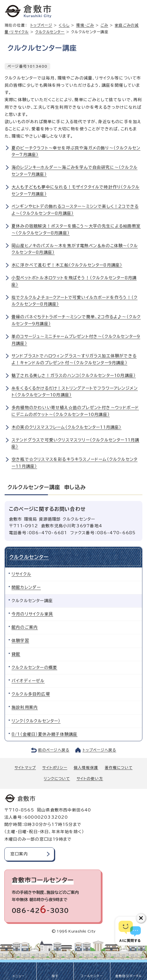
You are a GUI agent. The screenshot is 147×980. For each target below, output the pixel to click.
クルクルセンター (50, 32)
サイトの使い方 (90, 779)
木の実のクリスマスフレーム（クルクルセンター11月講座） (67, 427)
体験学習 (20, 641)
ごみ (104, 25)
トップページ (41, 25)
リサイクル (21, 574)
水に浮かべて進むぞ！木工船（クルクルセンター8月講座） (67, 265)
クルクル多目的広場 (31, 694)
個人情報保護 (86, 768)
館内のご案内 (25, 627)
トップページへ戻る (99, 750)
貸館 (16, 654)
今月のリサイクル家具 (32, 614)
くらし (64, 25)
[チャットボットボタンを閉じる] (141, 918)
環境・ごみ (85, 25)
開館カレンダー (26, 587)
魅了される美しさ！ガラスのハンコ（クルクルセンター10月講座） (74, 376)
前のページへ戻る (54, 750)
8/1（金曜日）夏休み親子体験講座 (44, 734)
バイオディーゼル (28, 681)
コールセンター (92, 976)
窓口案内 (19, 854)
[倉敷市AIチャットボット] (130, 931)
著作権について (119, 768)
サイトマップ (25, 768)
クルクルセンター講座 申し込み (47, 487)
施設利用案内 (25, 707)
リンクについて (57, 779)
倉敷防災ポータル (129, 976)
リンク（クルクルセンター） (36, 721)
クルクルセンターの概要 (34, 667)
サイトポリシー (55, 768)
